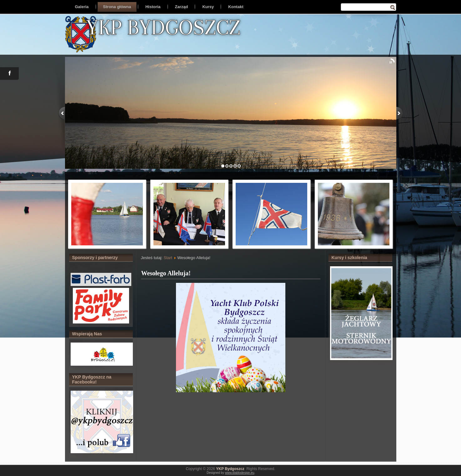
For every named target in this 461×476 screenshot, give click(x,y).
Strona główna (117, 7)
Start (168, 258)
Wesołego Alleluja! (166, 273)
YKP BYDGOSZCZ (163, 27)
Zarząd (182, 7)
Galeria (82, 7)
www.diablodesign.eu (240, 473)
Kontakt (236, 7)
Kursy (208, 7)
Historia (153, 7)
